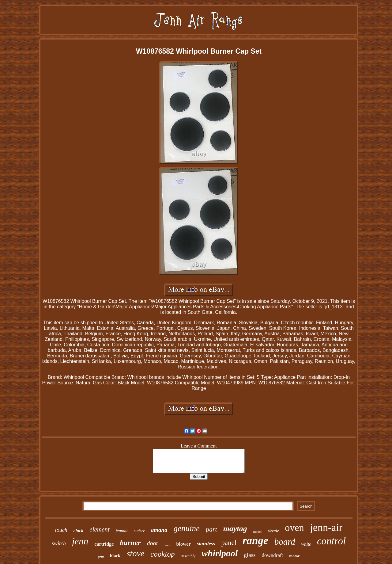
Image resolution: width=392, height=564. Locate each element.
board (285, 542)
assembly (188, 556)
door (153, 543)
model (258, 532)
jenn (80, 541)
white (306, 544)
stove (136, 553)
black (115, 556)
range (255, 541)
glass (250, 555)
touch (61, 530)
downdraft (272, 555)
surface (139, 531)
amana (159, 530)
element (99, 529)
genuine (187, 528)
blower (184, 544)
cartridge (104, 544)
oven (294, 528)
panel (229, 543)
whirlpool (220, 553)
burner (130, 543)
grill (101, 557)
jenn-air (326, 527)
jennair (122, 531)
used (167, 545)
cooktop (162, 554)
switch (59, 543)
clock (78, 531)
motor (294, 556)
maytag (235, 529)
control (331, 541)
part (211, 529)
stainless (206, 544)
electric (273, 531)
